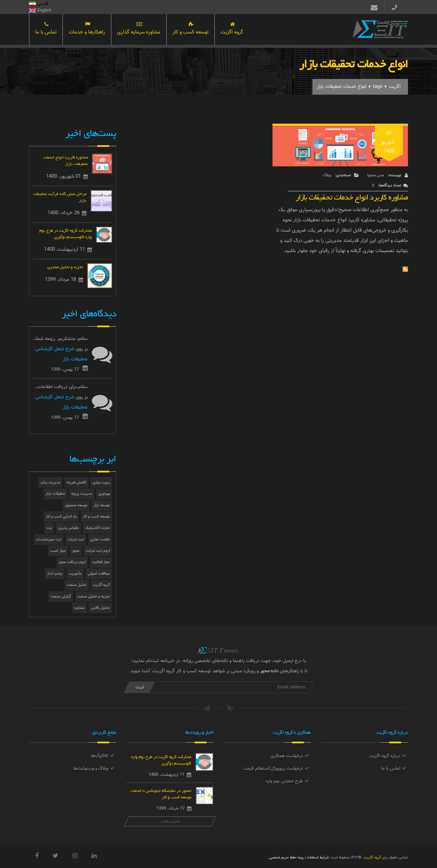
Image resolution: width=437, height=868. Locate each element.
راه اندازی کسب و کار (61, 517)
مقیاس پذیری (68, 528)
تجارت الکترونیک (97, 528)
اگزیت (395, 87)
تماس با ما (46, 30)
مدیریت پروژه (82, 494)
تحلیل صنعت (77, 585)
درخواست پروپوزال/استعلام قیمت (273, 769)
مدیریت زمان (51, 483)
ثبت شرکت (76, 540)
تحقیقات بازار (55, 494)
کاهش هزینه (76, 483)
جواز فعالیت (101, 562)
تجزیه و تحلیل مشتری (65, 266)
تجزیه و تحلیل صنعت (94, 597)
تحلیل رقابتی (100, 608)
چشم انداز (55, 574)
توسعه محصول (76, 505)
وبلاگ (327, 175)
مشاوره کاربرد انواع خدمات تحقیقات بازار (352, 196)
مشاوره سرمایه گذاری (139, 30)
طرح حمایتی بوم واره (284, 781)
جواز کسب (58, 551)
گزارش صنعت (61, 597)
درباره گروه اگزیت (385, 756)
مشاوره (79, 608)
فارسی (39, 4)
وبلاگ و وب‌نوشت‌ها (91, 769)
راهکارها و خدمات (87, 30)
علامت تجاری (100, 540)
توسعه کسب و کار (191, 30)
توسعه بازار (102, 505)
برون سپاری (101, 483)
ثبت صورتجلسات (49, 540)
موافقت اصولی (99, 574)
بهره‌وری (104, 494)
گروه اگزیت (232, 30)
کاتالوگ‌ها (100, 756)
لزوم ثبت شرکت (98, 551)
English (40, 11)
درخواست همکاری (287, 756)
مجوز (76, 551)
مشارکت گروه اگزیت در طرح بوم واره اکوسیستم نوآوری (66, 233)
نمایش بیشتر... (170, 821)
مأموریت (75, 574)
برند (49, 528)
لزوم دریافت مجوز (72, 562)
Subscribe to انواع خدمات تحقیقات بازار (405, 269)
